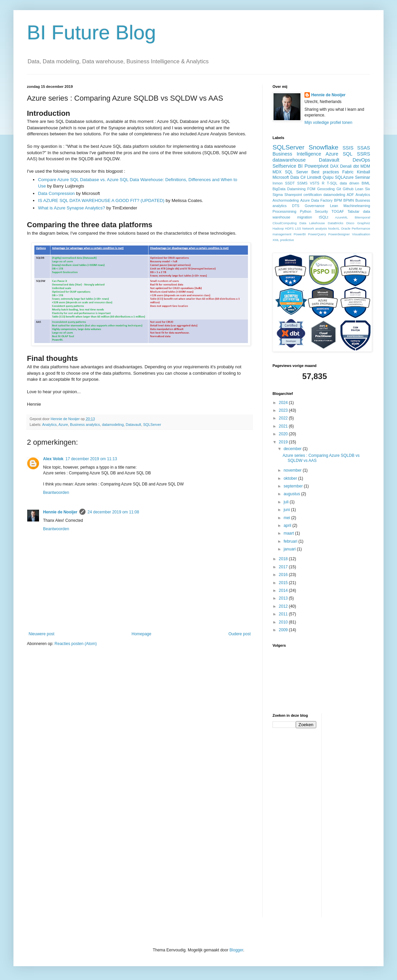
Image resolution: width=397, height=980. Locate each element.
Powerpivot (316, 166)
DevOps (361, 160)
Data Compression (56, 193)
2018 (284, 559)
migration (304, 217)
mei (287, 518)
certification (313, 195)
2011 (284, 614)
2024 (284, 403)
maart (289, 533)
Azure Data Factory (316, 200)
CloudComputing (284, 223)
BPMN (349, 200)
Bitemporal (362, 217)
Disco (350, 223)
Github (348, 189)
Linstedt (314, 177)
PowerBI (300, 234)
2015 (284, 583)
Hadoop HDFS (283, 228)
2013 (284, 598)
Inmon (278, 183)
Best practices (325, 172)
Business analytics (85, 425)
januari (290, 549)
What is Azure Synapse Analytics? (71, 208)
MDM (365, 166)
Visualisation (361, 234)
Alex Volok (53, 459)
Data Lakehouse (312, 223)
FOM (311, 189)
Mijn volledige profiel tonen (328, 123)
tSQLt (324, 217)
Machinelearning (357, 206)
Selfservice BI (287, 166)
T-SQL (332, 183)
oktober (291, 478)
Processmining (284, 211)
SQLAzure (344, 177)
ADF (351, 195)
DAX (335, 166)
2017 (284, 567)
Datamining (297, 189)
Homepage (141, 634)
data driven (350, 183)
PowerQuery (317, 234)
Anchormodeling (286, 200)
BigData (279, 189)
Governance (315, 206)
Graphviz (364, 223)
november (293, 470)
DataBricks (335, 223)
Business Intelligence (297, 154)
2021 (284, 426)
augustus (292, 494)
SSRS (364, 154)
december (293, 449)
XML (276, 240)
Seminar (363, 177)
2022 (284, 418)
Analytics (49, 425)
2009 (284, 630)
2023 (284, 410)
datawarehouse (289, 160)
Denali (346, 166)
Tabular (353, 211)
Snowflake (323, 147)
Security (321, 211)
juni (287, 510)
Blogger (236, 950)
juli (287, 502)
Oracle (346, 228)
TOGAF (338, 211)
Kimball (364, 172)
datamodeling (113, 425)
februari (291, 541)
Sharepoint (293, 195)
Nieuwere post (42, 634)
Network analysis (314, 228)
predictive (287, 240)
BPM (338, 200)
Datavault (134, 425)
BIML (366, 183)
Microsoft (281, 177)
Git (339, 189)
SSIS (348, 148)
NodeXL (334, 228)
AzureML (341, 217)
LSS (298, 228)
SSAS (364, 148)
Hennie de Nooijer (60, 512)
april (288, 526)
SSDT (290, 183)
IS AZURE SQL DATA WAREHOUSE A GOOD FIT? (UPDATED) (101, 200)
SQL (348, 154)
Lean (334, 206)
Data (295, 177)
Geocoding (326, 189)
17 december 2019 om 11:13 (91, 459)
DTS (296, 206)
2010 (284, 622)
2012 (284, 606)
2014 (284, 590)
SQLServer (152, 425)
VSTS (315, 183)
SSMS (302, 183)
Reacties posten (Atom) (76, 644)
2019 (284, 442)
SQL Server (297, 172)
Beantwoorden (56, 493)
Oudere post (240, 634)
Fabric (348, 172)
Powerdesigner (339, 234)
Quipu (328, 177)
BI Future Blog (92, 32)
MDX (277, 172)
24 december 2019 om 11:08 (113, 512)
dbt (356, 166)
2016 (284, 575)
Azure (63, 425)
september (294, 486)
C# (303, 177)
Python (305, 211)
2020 (284, 434)
